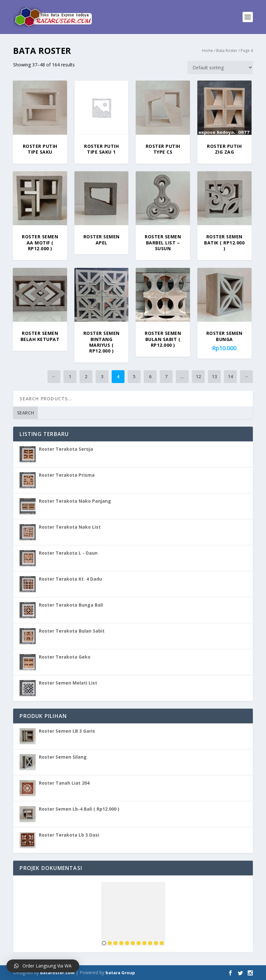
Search (26, 413)
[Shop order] (220, 68)
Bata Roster (227, 51)
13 (214, 376)
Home (207, 51)
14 (230, 376)
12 (198, 376)
